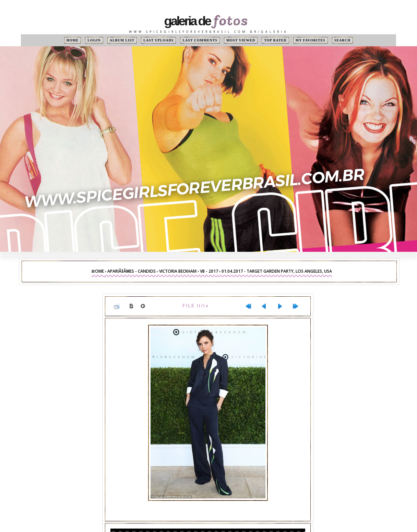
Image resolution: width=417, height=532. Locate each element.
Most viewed (241, 40)
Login (94, 40)
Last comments (200, 40)
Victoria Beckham (178, 271)
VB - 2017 (209, 271)
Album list (122, 40)
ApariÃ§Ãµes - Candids (132, 271)
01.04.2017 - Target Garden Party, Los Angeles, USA (277, 271)
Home (73, 40)
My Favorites (311, 40)
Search (343, 40)
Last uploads (158, 40)
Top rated (275, 40)
